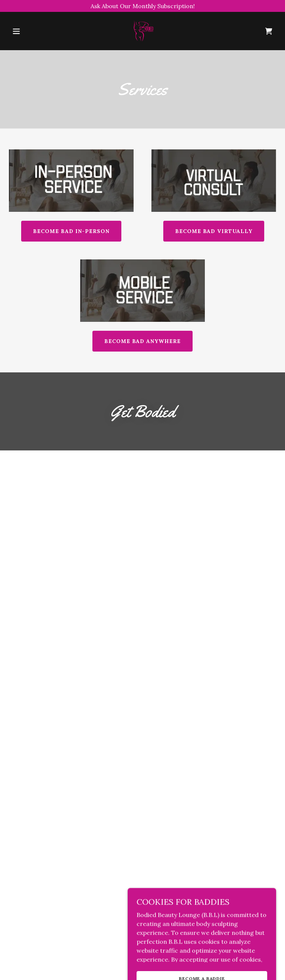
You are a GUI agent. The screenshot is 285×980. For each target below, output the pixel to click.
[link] (142, 42)
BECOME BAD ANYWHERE (143, 341)
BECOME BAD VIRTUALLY (214, 231)
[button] (16, 31)
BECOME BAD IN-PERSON (71, 231)
